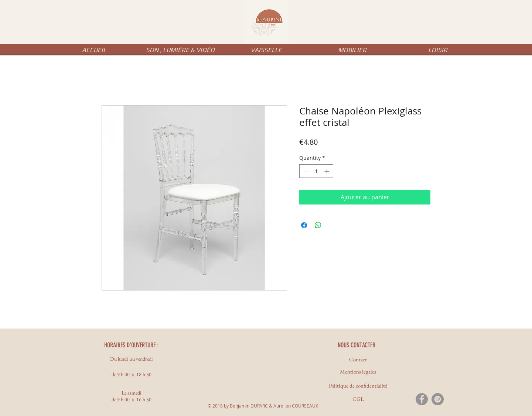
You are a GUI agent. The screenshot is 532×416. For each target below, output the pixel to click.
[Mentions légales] (358, 372)
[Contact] (358, 359)
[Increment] (328, 171)
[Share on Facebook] (304, 225)
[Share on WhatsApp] (318, 225)
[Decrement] (305, 171)
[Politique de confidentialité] (358, 386)
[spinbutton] (316, 171)
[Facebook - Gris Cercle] (422, 399)
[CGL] (358, 399)
